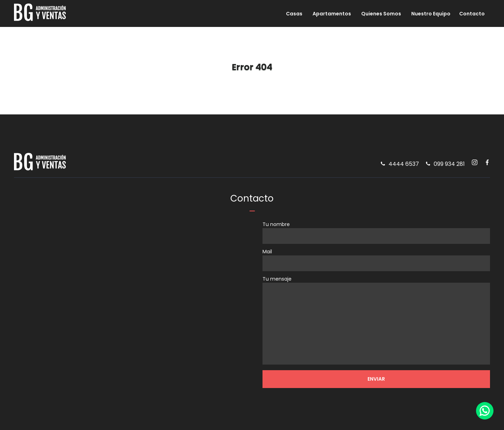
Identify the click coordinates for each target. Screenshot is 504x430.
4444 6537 (404, 165)
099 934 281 (449, 165)
